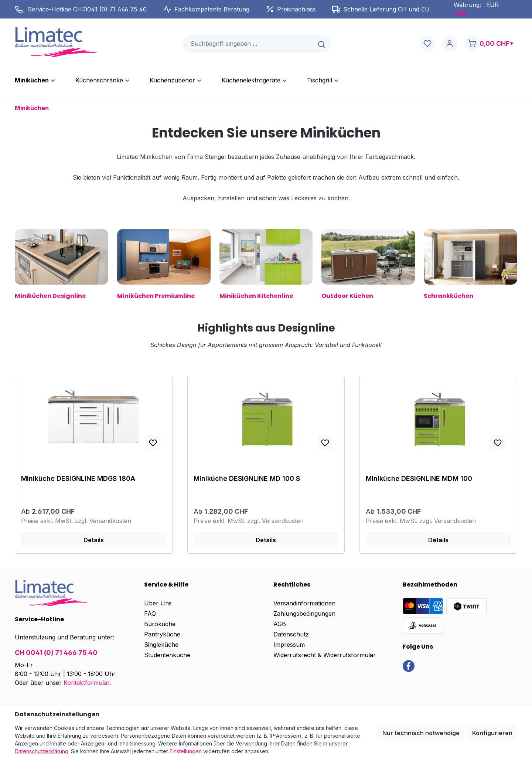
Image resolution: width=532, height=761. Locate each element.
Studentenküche (167, 655)
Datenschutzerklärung (42, 751)
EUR (492, 5)
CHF (461, 14)
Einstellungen (186, 751)
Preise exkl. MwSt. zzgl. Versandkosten (76, 521)
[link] (409, 666)
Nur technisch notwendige (421, 733)
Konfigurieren (492, 733)
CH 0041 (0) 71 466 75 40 (56, 653)
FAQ (150, 614)
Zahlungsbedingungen (304, 614)
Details (94, 540)
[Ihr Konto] (450, 44)
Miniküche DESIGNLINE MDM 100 (419, 478)
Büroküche (160, 624)
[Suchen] (322, 44)
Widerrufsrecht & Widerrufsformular (325, 655)
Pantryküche (162, 634)
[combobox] (248, 44)
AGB (280, 624)
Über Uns (158, 603)
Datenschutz (291, 634)
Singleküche (161, 645)
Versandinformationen (304, 603)
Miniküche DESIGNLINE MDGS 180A (78, 478)
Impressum (289, 645)
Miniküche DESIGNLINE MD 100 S (247, 478)
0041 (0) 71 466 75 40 (115, 9)
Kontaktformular (86, 683)
